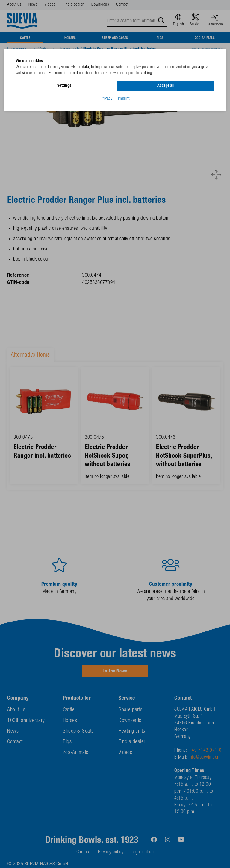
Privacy (107, 98)
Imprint (124, 98)
